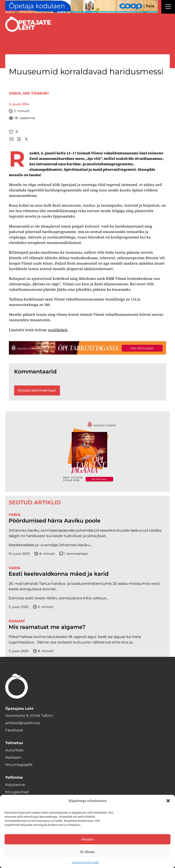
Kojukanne (15, 785)
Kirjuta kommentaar (37, 390)
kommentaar (74, 554)
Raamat (17, 621)
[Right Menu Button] (168, 7)
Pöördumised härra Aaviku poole (55, 521)
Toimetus (14, 743)
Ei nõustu (88, 852)
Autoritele (14, 750)
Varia (15, 93)
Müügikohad (17, 792)
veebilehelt (58, 330)
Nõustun (87, 839)
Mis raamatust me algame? (47, 627)
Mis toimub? (36, 93)
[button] (168, 801)
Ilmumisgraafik (19, 765)
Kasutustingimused (85, 862)
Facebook (14, 730)
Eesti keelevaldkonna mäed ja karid (59, 574)
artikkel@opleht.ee (23, 723)
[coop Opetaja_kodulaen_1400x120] (82, 6)
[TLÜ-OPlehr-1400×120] (87, 348)
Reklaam (13, 757)
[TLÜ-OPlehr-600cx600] (87, 451)
